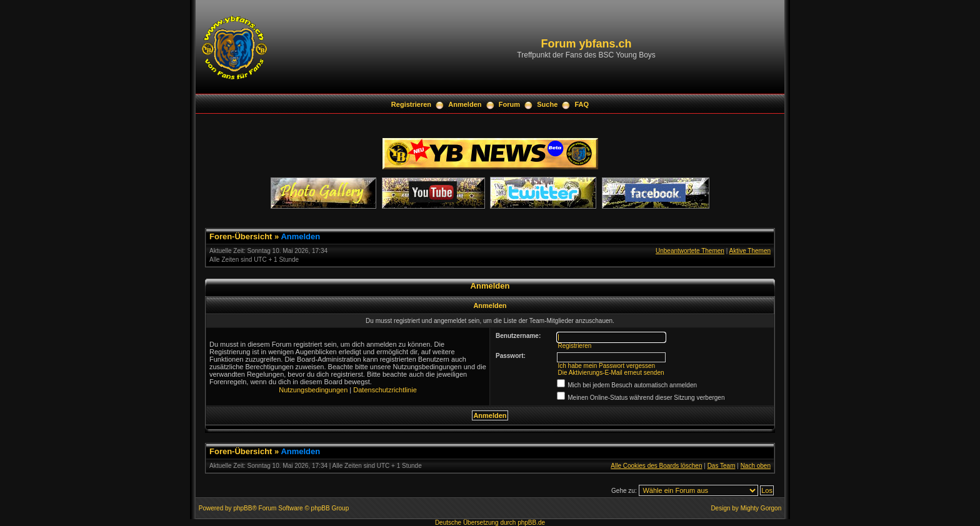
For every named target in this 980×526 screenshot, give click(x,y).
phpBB (242, 508)
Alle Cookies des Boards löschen (656, 466)
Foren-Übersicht (241, 236)
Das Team (722, 466)
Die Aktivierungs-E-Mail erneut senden (611, 373)
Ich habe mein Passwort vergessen (606, 366)
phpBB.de (531, 523)
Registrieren (411, 104)
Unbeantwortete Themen (690, 251)
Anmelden (465, 104)
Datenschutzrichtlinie (385, 390)
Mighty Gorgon (761, 508)
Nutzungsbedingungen (313, 390)
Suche (547, 104)
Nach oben (756, 466)
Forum (509, 104)
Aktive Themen (750, 251)
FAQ (582, 104)
